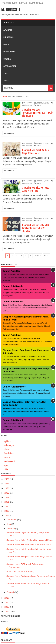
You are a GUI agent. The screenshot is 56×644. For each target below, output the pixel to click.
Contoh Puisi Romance (14, 387)
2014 (7, 611)
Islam (6, 449)
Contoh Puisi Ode (11, 271)
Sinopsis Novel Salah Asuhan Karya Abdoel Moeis (35, 152)
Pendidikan (9, 453)
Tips (6, 465)
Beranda (9, 23)
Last (47, 256)
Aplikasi (7, 441)
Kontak (23, 3)
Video (7, 469)
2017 (7, 598)
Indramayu (9, 445)
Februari (11, 529)
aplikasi (8, 30)
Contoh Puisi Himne (13, 301)
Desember (12, 520)
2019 (7, 511)
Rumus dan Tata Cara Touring (20, 572)
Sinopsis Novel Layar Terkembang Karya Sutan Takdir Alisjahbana (37, 113)
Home (5, 97)
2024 (7, 488)
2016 (7, 602)
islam (6, 45)
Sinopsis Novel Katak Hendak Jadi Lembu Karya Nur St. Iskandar (35, 228)
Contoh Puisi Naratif (13, 420)
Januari (11, 592)
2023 (7, 493)
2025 (7, 484)
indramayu (9, 37)
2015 (7, 607)
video (6, 81)
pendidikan (9, 52)
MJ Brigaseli (11, 10)
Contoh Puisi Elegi (12, 335)
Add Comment (27, 105)
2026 (7, 479)
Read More (10, 133)
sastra (7, 59)
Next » (38, 256)
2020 (7, 506)
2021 (7, 502)
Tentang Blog (10, 3)
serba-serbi (10, 66)
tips (5, 73)
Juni (9, 524)
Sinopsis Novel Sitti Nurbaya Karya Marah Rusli (35, 189)
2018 (7, 515)
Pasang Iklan (36, 3)
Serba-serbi (9, 461)
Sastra (39, 105)
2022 (7, 497)
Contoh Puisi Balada (13, 286)
